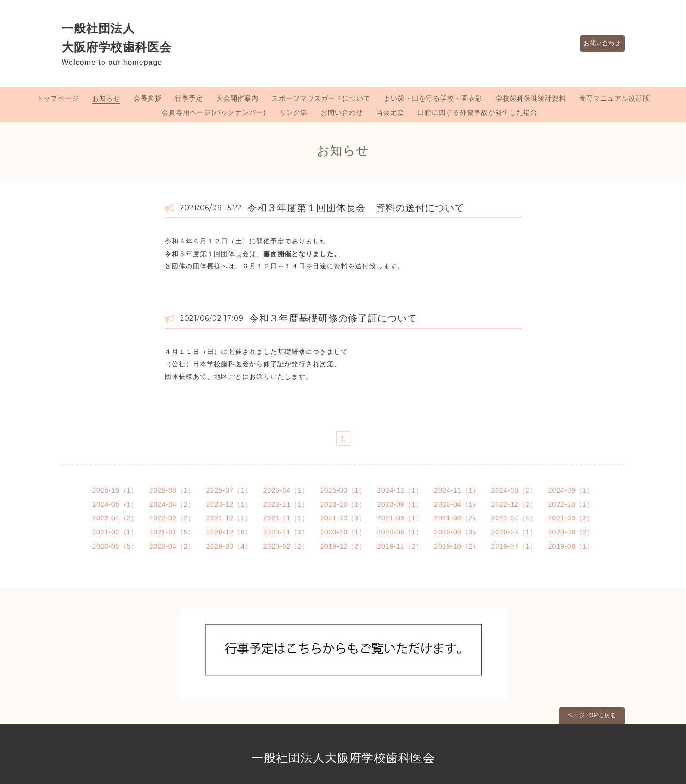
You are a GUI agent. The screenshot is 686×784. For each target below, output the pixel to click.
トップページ (58, 98)
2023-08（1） (400, 504)
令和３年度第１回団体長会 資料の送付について (356, 208)
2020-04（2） (172, 546)
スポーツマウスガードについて (321, 98)
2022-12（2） (514, 504)
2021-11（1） (286, 518)
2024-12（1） (400, 490)
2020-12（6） (229, 532)
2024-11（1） (457, 490)
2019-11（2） (400, 546)
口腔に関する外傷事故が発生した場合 (477, 112)
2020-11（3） (286, 532)
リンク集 (293, 112)
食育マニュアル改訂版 (615, 98)
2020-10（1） (343, 532)
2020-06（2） (571, 532)
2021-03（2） (571, 518)
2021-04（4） (514, 518)
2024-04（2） (172, 504)
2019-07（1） (514, 546)
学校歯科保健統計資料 (531, 98)
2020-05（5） (115, 546)
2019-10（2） (457, 546)
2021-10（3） (343, 518)
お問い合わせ (598, 44)
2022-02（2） (172, 518)
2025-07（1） (229, 490)
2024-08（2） (514, 490)
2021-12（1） (229, 518)
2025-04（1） (286, 490)
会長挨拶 (148, 98)
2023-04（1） (457, 504)
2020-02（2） (286, 546)
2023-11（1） (286, 504)
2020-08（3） (457, 532)
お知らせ (106, 98)
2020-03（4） (229, 546)
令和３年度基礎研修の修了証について (333, 318)
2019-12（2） (343, 546)
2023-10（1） (343, 504)
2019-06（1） (571, 546)
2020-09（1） (400, 532)
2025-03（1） (343, 490)
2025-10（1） (115, 490)
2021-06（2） (457, 518)
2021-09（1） (400, 518)
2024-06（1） (571, 490)
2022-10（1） (571, 504)
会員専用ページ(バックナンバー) (214, 112)
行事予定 (189, 98)
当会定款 (390, 112)
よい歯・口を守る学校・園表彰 (433, 98)
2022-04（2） (115, 518)
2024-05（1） (115, 504)
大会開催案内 (237, 98)
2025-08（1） (172, 490)
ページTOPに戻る (592, 715)
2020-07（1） (514, 532)
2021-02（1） (115, 532)
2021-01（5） (172, 532)
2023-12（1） (229, 504)
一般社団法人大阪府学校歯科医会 (343, 758)
